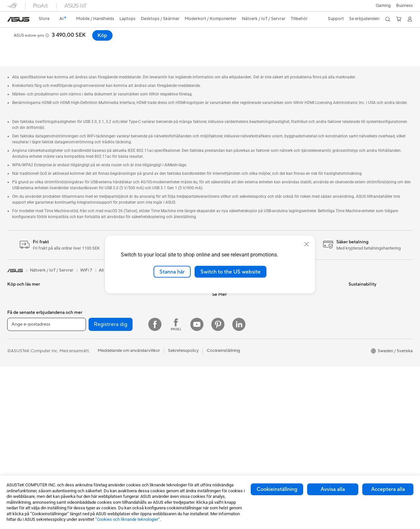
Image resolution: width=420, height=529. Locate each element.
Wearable (84, 309)
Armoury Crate (227, 437)
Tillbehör (16, 299)
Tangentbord (155, 334)
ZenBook (221, 427)
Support (109, 45)
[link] (18, 19)
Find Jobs (221, 358)
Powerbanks (155, 413)
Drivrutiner (291, 319)
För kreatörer (20, 349)
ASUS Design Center (232, 398)
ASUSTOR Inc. (226, 309)
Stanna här (172, 272)
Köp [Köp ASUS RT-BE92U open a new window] (403, 35)
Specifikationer (46, 45)
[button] (383, 6)
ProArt (219, 417)
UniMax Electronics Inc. (235, 348)
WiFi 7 (81, 418)
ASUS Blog (223, 457)
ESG (353, 279)
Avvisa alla (333, 489)
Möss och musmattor (163, 344)
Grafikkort (85, 339)
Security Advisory (297, 329)
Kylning (82, 358)
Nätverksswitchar (160, 299)
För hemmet (19, 319)
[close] (306, 244)
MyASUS (289, 348)
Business (404, 6)
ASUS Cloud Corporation (237, 338)
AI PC (218, 378)
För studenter (20, 359)
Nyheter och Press (230, 299)
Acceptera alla (388, 489)
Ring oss (288, 299)
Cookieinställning (277, 489)
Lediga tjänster (226, 319)
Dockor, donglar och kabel (168, 403)
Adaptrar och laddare (164, 393)
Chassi (82, 349)
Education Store (228, 388)
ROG (217, 408)
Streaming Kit (156, 364)
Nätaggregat (88, 368)
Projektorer (86, 299)
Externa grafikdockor (96, 398)
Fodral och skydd (160, 383)
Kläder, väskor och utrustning (171, 374)
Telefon (14, 290)
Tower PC (17, 408)
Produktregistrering (299, 309)
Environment (361, 289)
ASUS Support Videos (302, 338)
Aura (217, 447)
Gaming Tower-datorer (29, 418)
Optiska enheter (91, 388)
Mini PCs (84, 279)
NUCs (81, 289)
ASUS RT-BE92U (33, 34)
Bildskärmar (19, 389)
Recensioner (81, 45)
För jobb (15, 339)
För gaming (18, 329)
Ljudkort (83, 378)
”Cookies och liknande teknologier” (127, 519)
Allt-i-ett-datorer (24, 398)
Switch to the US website (231, 272)
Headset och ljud (159, 354)
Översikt (15, 45)
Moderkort (86, 329)
